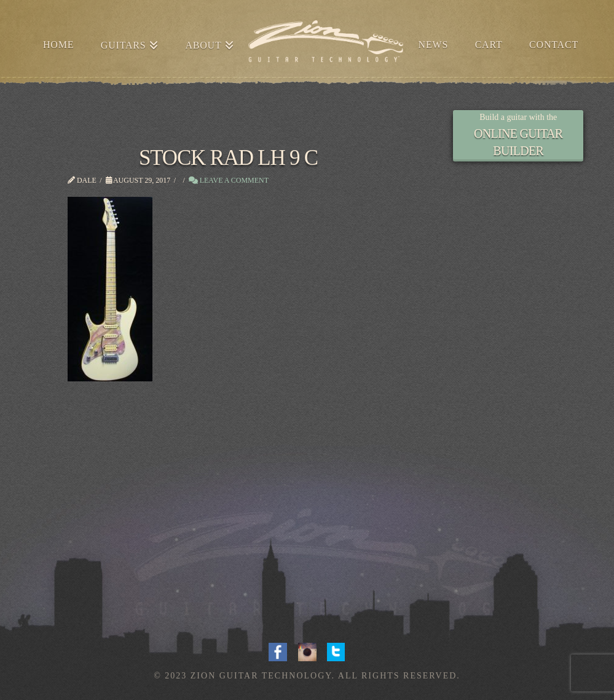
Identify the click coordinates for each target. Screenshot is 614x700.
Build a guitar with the (518, 117)
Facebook (278, 651)
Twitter (336, 651)
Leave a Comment (229, 180)
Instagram (307, 651)
